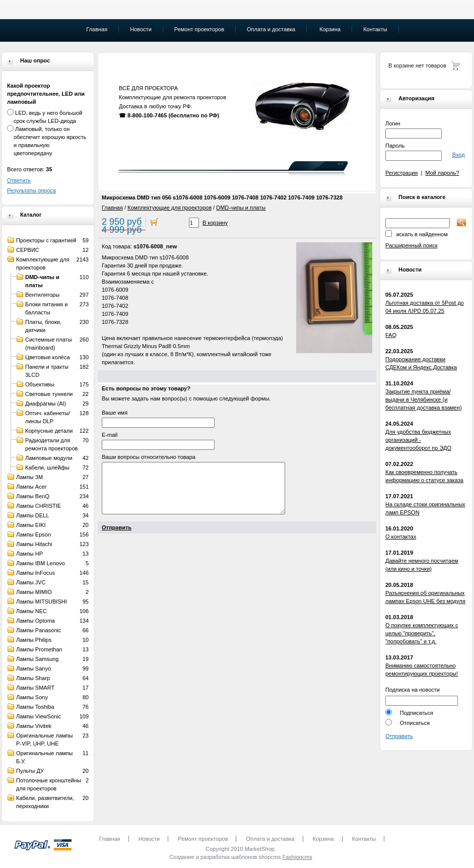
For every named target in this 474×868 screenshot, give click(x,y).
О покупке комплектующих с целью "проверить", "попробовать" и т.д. (422, 633)
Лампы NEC (31, 611)
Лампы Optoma (36, 621)
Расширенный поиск (412, 245)
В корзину (215, 223)
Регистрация (401, 173)
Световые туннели (49, 394)
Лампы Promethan (39, 649)
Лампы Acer (31, 487)
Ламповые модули (49, 458)
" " (340, 165)
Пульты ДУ (30, 771)
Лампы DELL (32, 515)
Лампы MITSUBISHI (42, 602)
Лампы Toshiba (35, 707)
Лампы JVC (31, 582)
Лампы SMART (35, 688)
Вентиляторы (42, 295)
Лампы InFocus (36, 573)
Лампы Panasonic (39, 630)
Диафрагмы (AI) (46, 404)
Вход (459, 155)
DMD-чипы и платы (241, 208)
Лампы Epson (33, 535)
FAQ (391, 335)
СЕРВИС (28, 250)
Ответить (19, 180)
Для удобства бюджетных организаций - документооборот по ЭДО (418, 440)
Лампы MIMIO (34, 592)
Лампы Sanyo (33, 669)
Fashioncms (297, 857)
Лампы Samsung (37, 659)
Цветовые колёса (48, 357)
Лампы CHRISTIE (39, 506)
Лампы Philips (34, 640)
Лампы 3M (29, 477)
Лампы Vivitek (34, 726)
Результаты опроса (31, 190)
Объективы (40, 384)
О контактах (401, 537)
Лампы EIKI (31, 525)
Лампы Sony (32, 697)
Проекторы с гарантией (46, 240)
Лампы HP (29, 554)
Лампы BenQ (33, 496)
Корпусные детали (49, 431)
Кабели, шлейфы (47, 468)
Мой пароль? (442, 173)
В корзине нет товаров (417, 65)
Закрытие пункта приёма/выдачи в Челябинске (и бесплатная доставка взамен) (424, 399)
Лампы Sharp (33, 678)
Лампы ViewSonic (39, 716)
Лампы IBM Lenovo (41, 563)
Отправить (399, 736)
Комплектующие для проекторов (170, 208)
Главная (112, 208)
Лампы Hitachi (34, 544)
